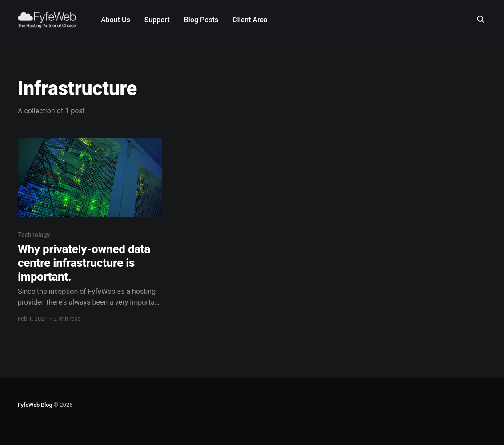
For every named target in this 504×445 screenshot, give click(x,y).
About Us (116, 20)
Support (157, 20)
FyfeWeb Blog (35, 405)
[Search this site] (481, 20)
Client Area (250, 20)
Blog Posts (201, 20)
